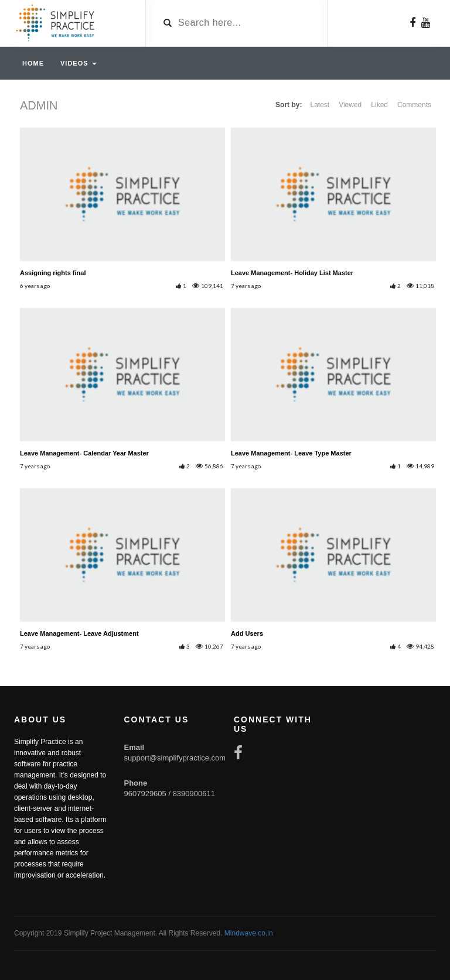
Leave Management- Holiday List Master (292, 273)
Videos (79, 63)
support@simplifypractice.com (175, 758)
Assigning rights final (53, 273)
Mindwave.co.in (249, 933)
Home (33, 63)
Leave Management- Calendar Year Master (84, 453)
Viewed (350, 105)
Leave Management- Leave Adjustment (79, 633)
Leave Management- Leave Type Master (291, 453)
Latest (320, 105)
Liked (379, 105)
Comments (414, 105)
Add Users (247, 633)
